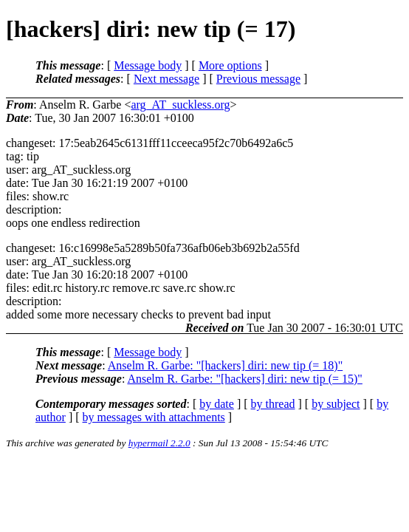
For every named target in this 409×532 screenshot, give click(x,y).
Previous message (258, 79)
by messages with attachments (154, 417)
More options (230, 65)
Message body (148, 65)
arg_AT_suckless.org (180, 105)
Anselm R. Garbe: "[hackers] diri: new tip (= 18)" (225, 365)
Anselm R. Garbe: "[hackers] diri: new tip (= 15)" (244, 379)
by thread (273, 404)
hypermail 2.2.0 (159, 443)
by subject (336, 404)
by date (217, 404)
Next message (166, 79)
